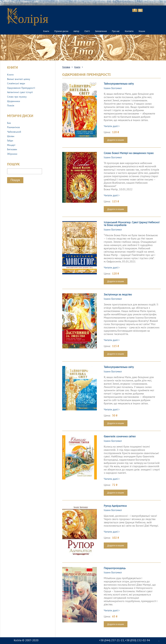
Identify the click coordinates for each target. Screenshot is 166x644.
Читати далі (112, 126)
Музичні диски (61, 31)
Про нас (116, 31)
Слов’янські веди (16, 84)
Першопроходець (115, 568)
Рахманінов (13, 128)
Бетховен (12, 150)
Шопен (11, 136)
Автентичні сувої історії (20, 92)
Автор (76, 31)
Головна (66, 67)
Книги (46, 31)
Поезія (11, 106)
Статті (87, 31)
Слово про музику (17, 97)
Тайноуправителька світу (119, 84)
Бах (9, 123)
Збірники (12, 154)
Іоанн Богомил (113, 88)
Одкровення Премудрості (21, 88)
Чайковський (14, 132)
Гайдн (10, 141)
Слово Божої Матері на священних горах (129, 153)
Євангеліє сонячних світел (120, 437)
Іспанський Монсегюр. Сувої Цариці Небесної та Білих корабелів (132, 224)
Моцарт (11, 145)
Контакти (129, 31)
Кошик (142, 31)
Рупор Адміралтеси (115, 506)
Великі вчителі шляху (19, 79)
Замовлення (101, 31)
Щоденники (14, 101)
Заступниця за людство (118, 295)
